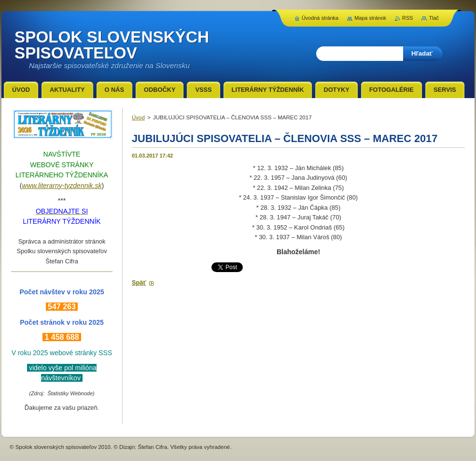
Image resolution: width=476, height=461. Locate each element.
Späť (139, 282)
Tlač (434, 18)
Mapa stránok (370, 18)
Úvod (138, 117)
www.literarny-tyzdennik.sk (62, 186)
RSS (407, 18)
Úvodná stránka (320, 18)
